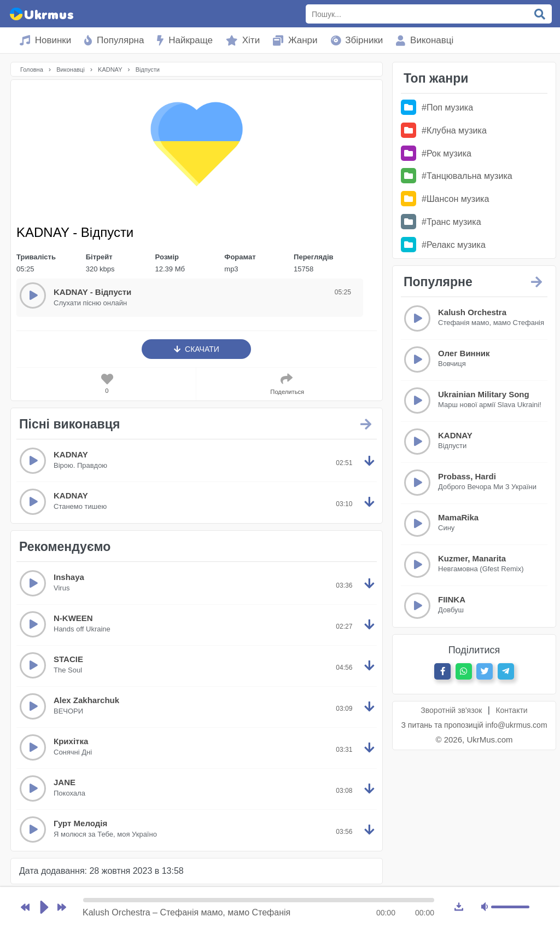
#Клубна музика (444, 130)
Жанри (295, 40)
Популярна (114, 40)
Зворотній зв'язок (451, 710)
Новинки (45, 40)
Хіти (243, 40)
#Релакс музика (443, 245)
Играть (43, 914)
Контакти (511, 710)
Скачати (197, 349)
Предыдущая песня (25, 914)
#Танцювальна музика (457, 176)
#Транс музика (441, 222)
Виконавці (425, 40)
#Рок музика (436, 153)
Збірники (357, 40)
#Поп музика (437, 108)
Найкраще (185, 40)
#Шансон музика (445, 199)
